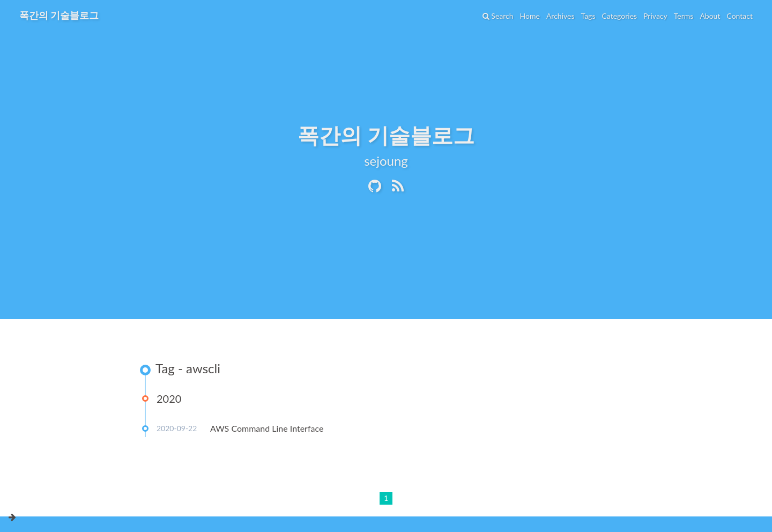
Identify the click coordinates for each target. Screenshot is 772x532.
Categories (619, 16)
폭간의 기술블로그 (59, 15)
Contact (740, 16)
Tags (588, 16)
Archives (561, 16)
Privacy (655, 16)
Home (530, 16)
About (710, 16)
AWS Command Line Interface (267, 428)
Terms (684, 16)
